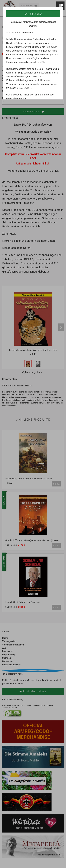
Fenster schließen (33, 14)
